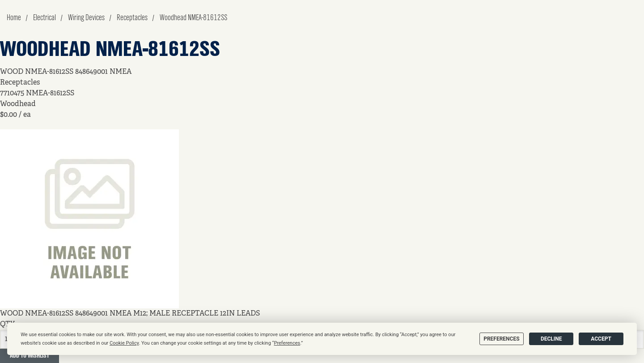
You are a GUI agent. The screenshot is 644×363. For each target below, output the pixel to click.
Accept (601, 339)
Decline (551, 339)
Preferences (501, 339)
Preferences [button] (287, 343)
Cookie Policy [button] (124, 343)
